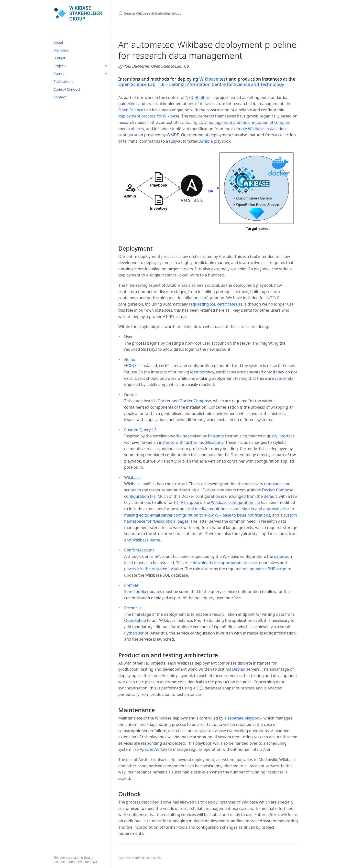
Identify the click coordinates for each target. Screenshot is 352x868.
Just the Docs (82, 858)
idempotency (202, 372)
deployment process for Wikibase (149, 116)
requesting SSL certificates (213, 304)
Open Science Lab (137, 84)
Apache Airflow (153, 749)
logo (283, 534)
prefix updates (149, 592)
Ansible (206, 141)
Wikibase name (146, 540)
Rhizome (216, 436)
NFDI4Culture (198, 97)
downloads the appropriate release (225, 563)
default (270, 496)
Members (61, 50)
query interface (281, 436)
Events (59, 74)
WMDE (173, 135)
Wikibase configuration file (235, 502)
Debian (239, 669)
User (128, 337)
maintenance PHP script (265, 569)
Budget (59, 58)
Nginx (130, 360)
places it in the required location (154, 569)
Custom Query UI (140, 430)
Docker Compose (195, 401)
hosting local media (188, 509)
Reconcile (133, 608)
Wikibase (209, 79)
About (58, 42)
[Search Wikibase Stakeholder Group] (176, 13)
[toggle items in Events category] (106, 74)
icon (293, 534)
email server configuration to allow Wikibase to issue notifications (210, 515)
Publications (63, 81)
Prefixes (131, 585)
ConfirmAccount (139, 550)
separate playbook (245, 718)
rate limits (284, 378)
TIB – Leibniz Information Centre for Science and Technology (221, 84)
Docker (131, 395)
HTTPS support (187, 502)
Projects (60, 66)
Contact (60, 97)
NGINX (273, 298)
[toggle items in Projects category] (106, 66)
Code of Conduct (67, 89)
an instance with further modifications (188, 442)
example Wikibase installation (258, 129)
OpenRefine (135, 620)
